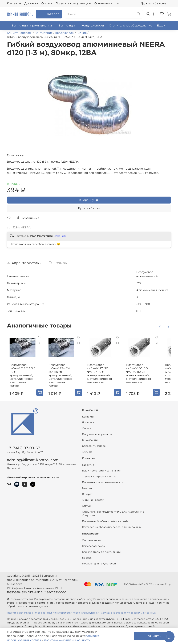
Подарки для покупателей (99, 560)
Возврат (87, 491)
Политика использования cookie (26, 609)
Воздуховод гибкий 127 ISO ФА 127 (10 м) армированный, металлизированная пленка (106, 375)
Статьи (86, 502)
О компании (103, 3)
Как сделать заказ (93, 542)
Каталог (49, 14)
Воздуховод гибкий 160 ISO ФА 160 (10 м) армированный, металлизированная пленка (148, 375)
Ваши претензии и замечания (101, 467)
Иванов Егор (163, 581)
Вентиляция (67, 26)
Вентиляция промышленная (33, 26)
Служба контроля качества (99, 473)
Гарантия (88, 461)
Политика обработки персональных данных (73, 609)
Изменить (60, 236)
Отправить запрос (94, 442)
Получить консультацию (73, 3)
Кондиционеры (93, 26)
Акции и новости (93, 497)
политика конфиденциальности (67, 640)
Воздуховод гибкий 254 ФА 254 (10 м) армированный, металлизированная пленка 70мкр (64, 375)
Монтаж (87, 485)
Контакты (14, 3)
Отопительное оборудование (131, 26)
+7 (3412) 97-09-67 (154, 4)
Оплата (47, 3)
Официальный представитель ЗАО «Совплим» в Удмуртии (113, 510)
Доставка (31, 3)
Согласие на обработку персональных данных (112, 524)
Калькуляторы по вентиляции (101, 548)
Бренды (87, 554)
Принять (153, 636)
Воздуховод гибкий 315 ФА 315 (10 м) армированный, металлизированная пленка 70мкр (21, 375)
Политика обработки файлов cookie (105, 518)
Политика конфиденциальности (103, 479)
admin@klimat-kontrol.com (33, 456)
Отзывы (87, 448)
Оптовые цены (92, 537)
